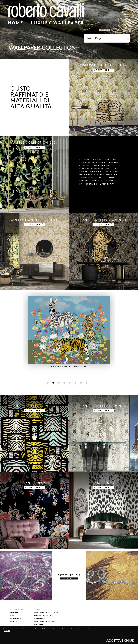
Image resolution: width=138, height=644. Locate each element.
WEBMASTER (39, 625)
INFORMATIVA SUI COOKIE (45, 622)
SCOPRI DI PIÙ (103, 70)
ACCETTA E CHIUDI (121, 640)
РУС (123, 30)
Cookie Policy (8, 631)
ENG (120, 30)
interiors (14, 613)
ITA (117, 30)
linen (12, 616)
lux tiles (13, 622)
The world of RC (105, 30)
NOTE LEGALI (40, 619)
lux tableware (16, 619)
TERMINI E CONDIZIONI (44, 616)
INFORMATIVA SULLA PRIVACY (47, 613)
